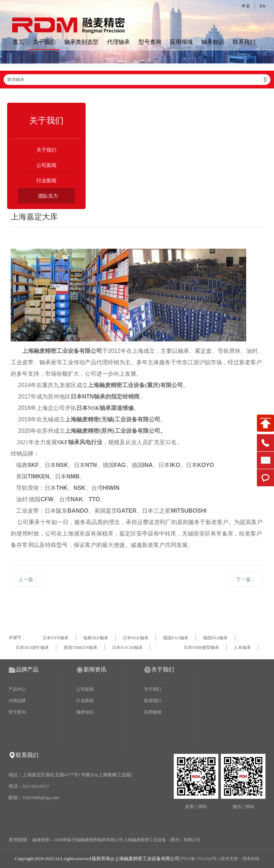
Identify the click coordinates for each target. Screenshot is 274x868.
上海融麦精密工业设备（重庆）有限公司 (162, 840)
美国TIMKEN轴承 (80, 648)
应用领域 (181, 42)
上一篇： (28, 580)
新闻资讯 (95, 669)
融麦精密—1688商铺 (52, 840)
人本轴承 (242, 648)
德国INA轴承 (215, 638)
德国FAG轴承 (176, 638)
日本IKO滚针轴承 (32, 648)
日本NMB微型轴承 (201, 648)
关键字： (17, 638)
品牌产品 (27, 669)
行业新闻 (46, 181)
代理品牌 (17, 701)
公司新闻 (46, 165)
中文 (246, 6)
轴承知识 (213, 42)
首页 (19, 42)
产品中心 (17, 689)
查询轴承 (137, 80)
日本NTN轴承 (55, 638)
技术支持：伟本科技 (240, 859)
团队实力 (48, 196)
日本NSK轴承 (136, 638)
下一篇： (246, 580)
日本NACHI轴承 (127, 648)
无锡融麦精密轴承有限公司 (97, 840)
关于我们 (44, 42)
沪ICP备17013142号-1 (200, 859)
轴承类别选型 (81, 42)
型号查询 (150, 42)
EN (263, 6)
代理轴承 (118, 42)
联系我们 (244, 42)
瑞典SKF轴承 (96, 638)
